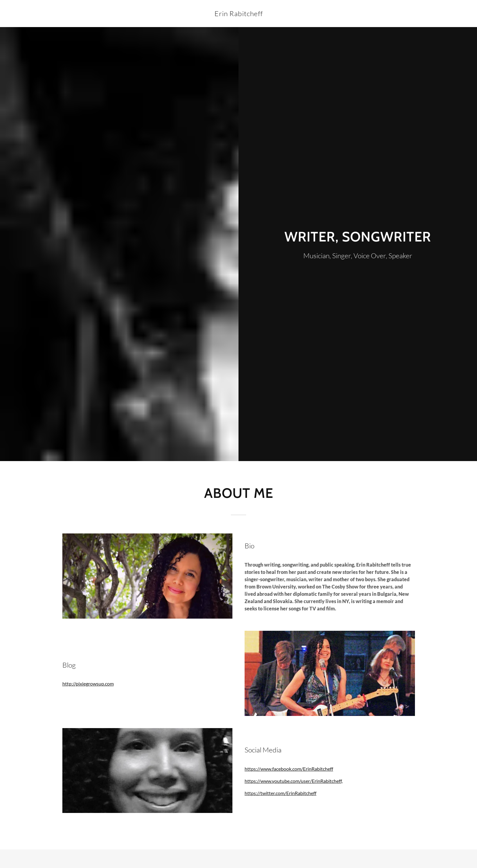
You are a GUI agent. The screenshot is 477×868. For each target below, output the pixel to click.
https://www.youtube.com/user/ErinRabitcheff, (294, 781)
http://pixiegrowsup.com (88, 684)
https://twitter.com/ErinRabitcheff (280, 793)
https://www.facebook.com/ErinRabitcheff (289, 769)
